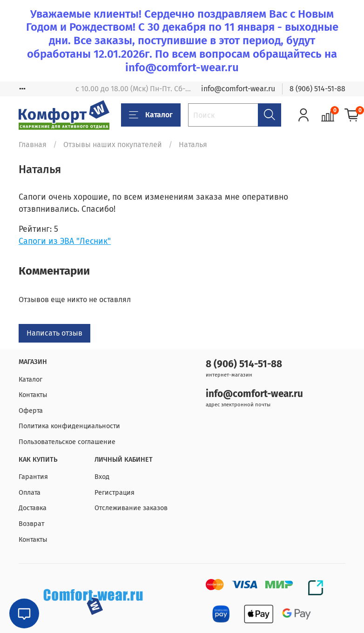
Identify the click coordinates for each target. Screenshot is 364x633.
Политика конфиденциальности (69, 426)
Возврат (31, 524)
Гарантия (33, 477)
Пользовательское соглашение (67, 442)
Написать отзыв (54, 333)
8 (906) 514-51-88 (317, 89)
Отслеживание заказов (131, 508)
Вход (102, 477)
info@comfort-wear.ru (238, 89)
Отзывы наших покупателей (113, 145)
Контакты (33, 395)
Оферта (31, 411)
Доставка (33, 508)
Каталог (151, 115)
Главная (33, 145)
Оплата (30, 493)
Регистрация (115, 493)
